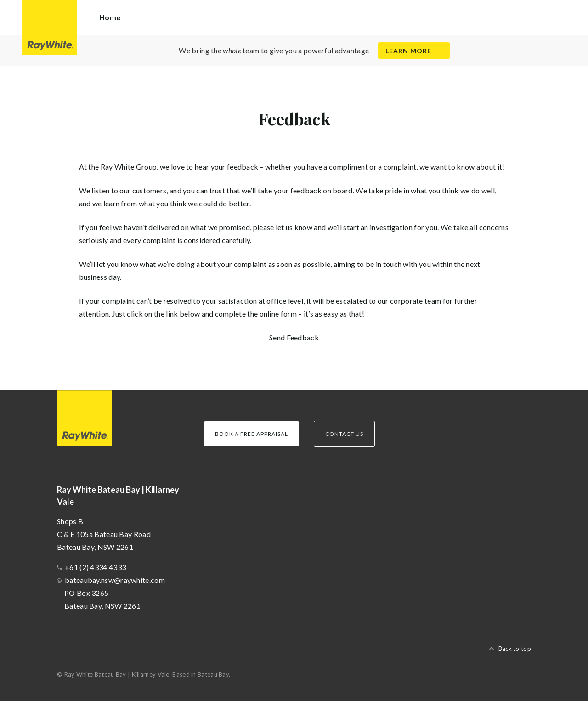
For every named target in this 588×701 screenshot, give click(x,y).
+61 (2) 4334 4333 (95, 567)
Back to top (515, 649)
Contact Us (344, 434)
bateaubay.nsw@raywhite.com (115, 580)
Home (110, 17)
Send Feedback (294, 337)
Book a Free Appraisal (252, 434)
